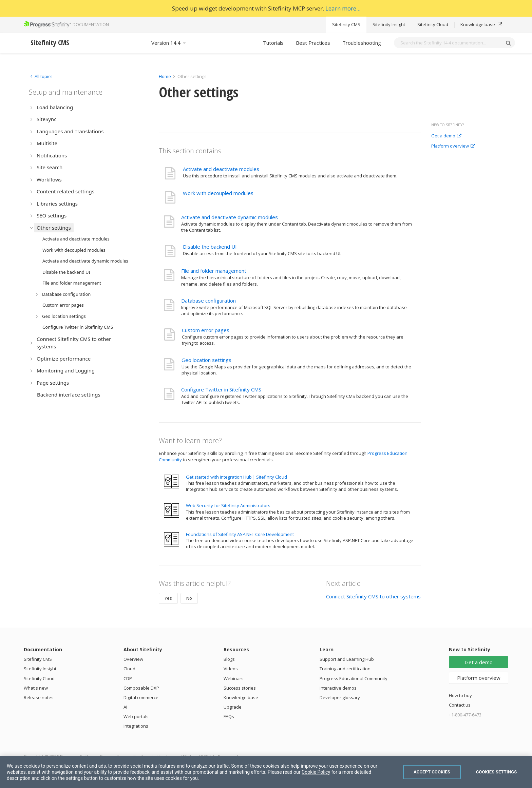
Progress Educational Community (354, 678)
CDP (128, 678)
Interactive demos (338, 688)
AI (125, 707)
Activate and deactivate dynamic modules (230, 217)
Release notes (39, 697)
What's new (36, 688)
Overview (133, 659)
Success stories (240, 688)
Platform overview (453, 146)
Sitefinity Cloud (433, 24)
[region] (266, 772)
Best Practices (313, 43)
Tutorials (273, 43)
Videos (231, 669)
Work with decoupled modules (218, 193)
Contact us (460, 705)
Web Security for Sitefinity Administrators (228, 505)
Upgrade (233, 707)
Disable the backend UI (210, 247)
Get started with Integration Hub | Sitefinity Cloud (236, 477)
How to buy (460, 695)
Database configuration (208, 301)
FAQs (229, 716)
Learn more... (343, 8)
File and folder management (214, 271)
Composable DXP (141, 688)
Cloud (129, 669)
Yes (168, 598)
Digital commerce (141, 697)
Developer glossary (340, 697)
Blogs (229, 659)
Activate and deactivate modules (221, 169)
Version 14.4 (169, 43)
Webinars (234, 678)
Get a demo (446, 136)
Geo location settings (206, 360)
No (189, 598)
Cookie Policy (316, 772)
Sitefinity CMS (346, 24)
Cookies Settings (497, 772)
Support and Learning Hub (347, 659)
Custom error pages (206, 330)
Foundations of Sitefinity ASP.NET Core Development (240, 534)
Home (165, 76)
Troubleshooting (362, 43)
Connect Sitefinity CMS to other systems (373, 596)
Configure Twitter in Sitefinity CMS (221, 389)
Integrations (136, 726)
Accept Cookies (432, 772)
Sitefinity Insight (389, 24)
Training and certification (345, 669)
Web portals (136, 716)
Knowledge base (481, 24)
